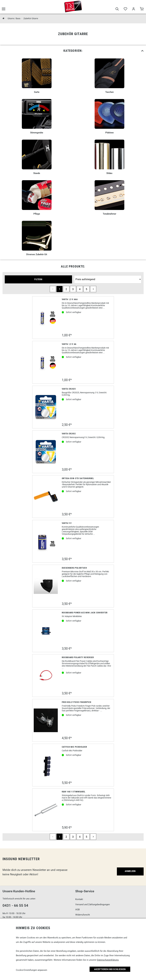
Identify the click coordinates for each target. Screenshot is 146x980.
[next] (93, 289)
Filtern (38, 279)
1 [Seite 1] (60, 289)
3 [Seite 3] (73, 289)
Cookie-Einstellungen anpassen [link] (31, 970)
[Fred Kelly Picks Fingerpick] (46, 720)
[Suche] (117, 9)
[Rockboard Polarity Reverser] (46, 676)
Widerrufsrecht (83, 915)
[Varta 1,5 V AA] (46, 362)
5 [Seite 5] (86, 289)
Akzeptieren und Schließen (110, 969)
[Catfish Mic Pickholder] (46, 765)
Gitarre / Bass (14, 18)
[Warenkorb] (142, 9)
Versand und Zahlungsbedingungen (93, 904)
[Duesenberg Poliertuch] (46, 586)
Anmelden (130, 871)
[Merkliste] (125, 9)
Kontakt (79, 899)
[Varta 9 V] (46, 541)
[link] (73, 51)
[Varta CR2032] (46, 452)
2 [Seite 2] (66, 289)
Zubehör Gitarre (31, 18)
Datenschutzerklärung (108, 960)
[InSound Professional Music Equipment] (3, 19)
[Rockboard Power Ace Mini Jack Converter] (46, 631)
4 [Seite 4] (80, 289)
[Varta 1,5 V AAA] (46, 318)
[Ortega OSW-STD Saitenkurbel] (46, 497)
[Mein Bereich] (133, 9)
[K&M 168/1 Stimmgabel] (46, 810)
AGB (77, 910)
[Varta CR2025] (46, 407)
